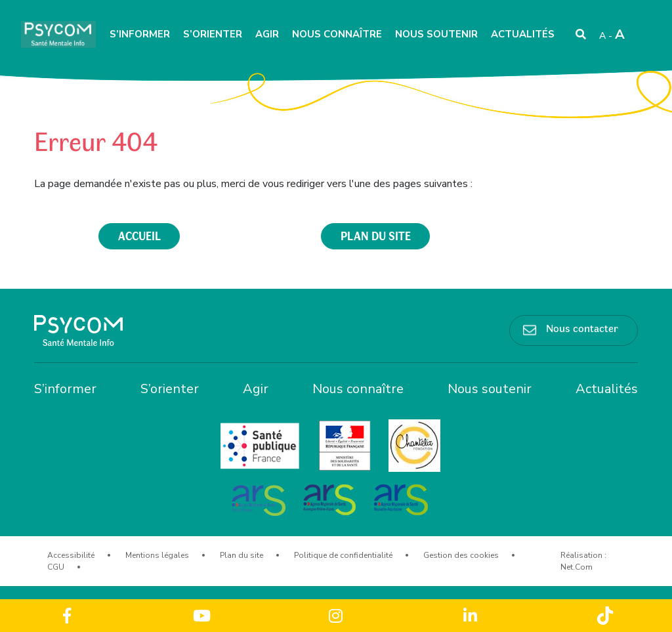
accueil (139, 236)
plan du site (376, 236)
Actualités (523, 34)
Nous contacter (582, 327)
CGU (56, 567)
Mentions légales (157, 555)
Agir (267, 34)
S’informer (140, 34)
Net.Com (577, 567)
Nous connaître (337, 34)
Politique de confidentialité (343, 555)
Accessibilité (71, 555)
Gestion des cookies (461, 555)
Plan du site (241, 555)
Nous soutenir (436, 34)
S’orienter (213, 34)
